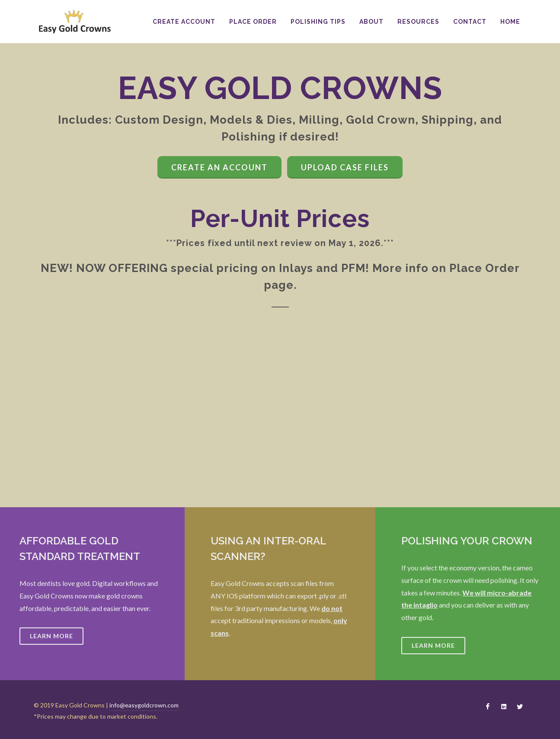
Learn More (51, 636)
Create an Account (219, 167)
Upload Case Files (345, 167)
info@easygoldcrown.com (144, 705)
